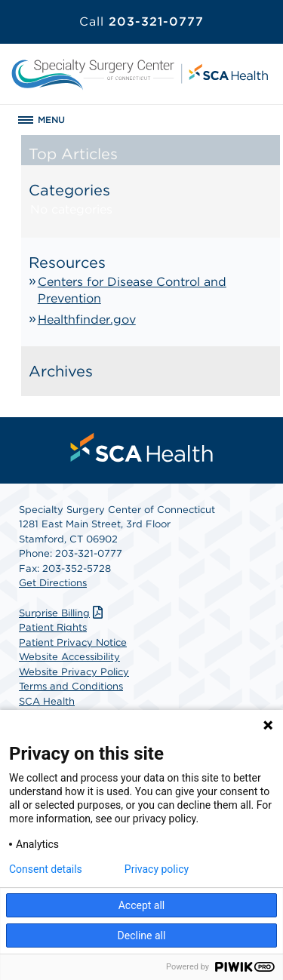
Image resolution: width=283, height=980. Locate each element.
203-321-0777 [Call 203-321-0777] (141, 22)
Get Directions (53, 583)
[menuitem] (142, 447)
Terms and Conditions (71, 686)
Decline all (142, 935)
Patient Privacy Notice (73, 642)
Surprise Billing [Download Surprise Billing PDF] (63, 613)
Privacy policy (157, 869)
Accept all (142, 905)
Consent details (46, 869)
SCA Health (47, 701)
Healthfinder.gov (87, 319)
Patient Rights (53, 627)
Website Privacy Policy (74, 672)
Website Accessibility (69, 657)
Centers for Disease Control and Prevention (132, 290)
